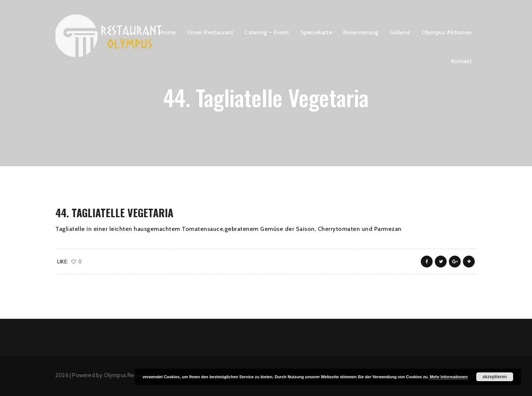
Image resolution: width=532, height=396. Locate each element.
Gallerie (400, 32)
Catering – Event (267, 32)
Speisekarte (316, 32)
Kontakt (461, 61)
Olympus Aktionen (446, 32)
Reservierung (361, 32)
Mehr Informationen (449, 377)
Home (168, 32)
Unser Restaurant (210, 32)
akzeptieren (495, 377)
